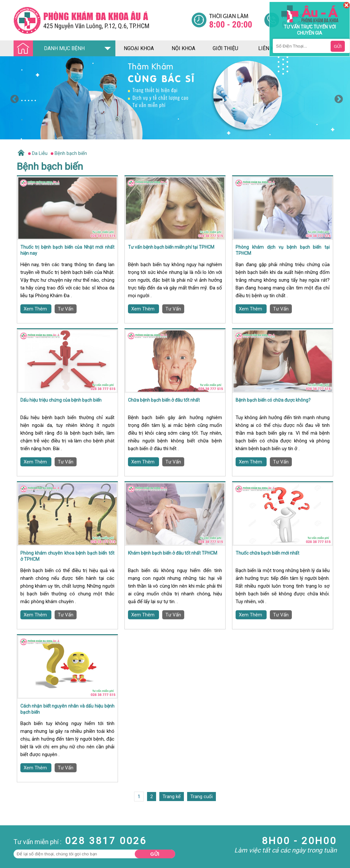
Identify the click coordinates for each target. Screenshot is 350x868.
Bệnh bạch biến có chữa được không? (273, 400)
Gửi (155, 854)
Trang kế (172, 797)
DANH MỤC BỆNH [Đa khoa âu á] (51, 49)
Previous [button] (13, 98)
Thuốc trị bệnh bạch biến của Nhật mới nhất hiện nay (67, 250)
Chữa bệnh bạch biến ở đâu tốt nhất (164, 400)
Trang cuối (202, 797)
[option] (175, 98)
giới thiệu (225, 48)
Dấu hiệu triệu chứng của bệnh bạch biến (61, 400)
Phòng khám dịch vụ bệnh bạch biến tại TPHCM (283, 250)
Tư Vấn (66, 309)
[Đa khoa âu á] (102, 20)
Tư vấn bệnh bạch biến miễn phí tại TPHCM (171, 247)
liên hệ (268, 48)
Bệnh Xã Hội (13, 862)
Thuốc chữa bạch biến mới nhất (267, 553)
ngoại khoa (139, 48)
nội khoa (183, 48)
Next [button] (337, 98)
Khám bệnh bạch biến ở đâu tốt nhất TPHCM (173, 553)
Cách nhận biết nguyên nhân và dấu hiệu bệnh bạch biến (67, 709)
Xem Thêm (36, 309)
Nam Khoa (11, 845)
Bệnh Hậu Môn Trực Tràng (21, 853)
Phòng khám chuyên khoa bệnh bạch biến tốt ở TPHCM (67, 556)
